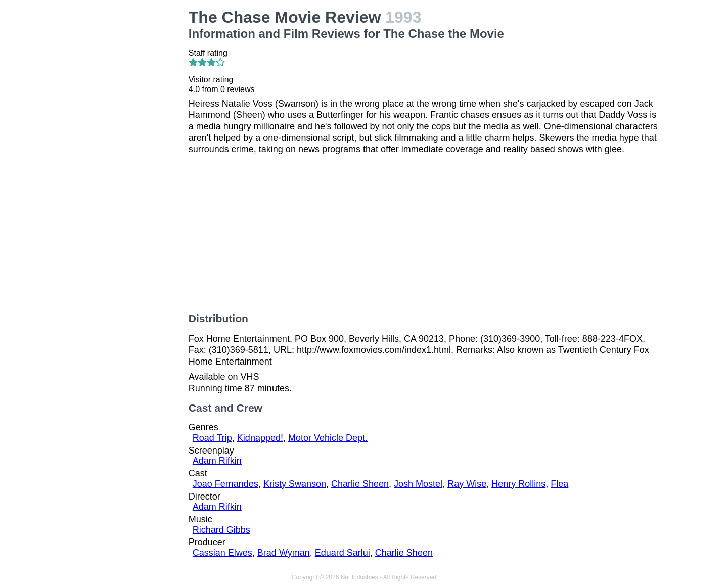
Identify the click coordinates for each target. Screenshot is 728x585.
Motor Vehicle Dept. (328, 438)
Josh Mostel (418, 484)
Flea (559, 484)
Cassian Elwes (222, 553)
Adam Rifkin (217, 461)
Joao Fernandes (225, 484)
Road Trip (212, 438)
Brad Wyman (284, 553)
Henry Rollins (518, 484)
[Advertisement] (127, 160)
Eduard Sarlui (343, 553)
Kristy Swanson (295, 484)
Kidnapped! (260, 438)
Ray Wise (467, 484)
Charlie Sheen (360, 484)
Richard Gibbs (221, 530)
